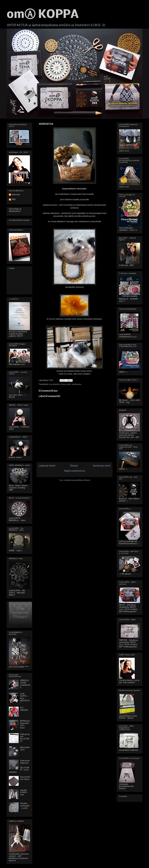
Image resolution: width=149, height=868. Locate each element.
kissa (63, 384)
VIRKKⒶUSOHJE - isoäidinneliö (25, 684)
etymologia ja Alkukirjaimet (15, 210)
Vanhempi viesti (101, 466)
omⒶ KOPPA (43, 15)
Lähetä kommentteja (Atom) (77, 480)
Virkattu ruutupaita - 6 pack (25, 806)
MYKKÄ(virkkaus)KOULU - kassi (25, 724)
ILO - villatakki (24, 709)
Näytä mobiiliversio (75, 471)
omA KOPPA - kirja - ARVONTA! (25, 698)
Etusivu (74, 466)
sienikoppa (76, 384)
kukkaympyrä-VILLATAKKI (25, 738)
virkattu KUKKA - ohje (24, 793)
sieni (69, 384)
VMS (14, 200)
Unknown (16, 195)
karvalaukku (55, 384)
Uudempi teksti (47, 466)
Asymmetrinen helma (25, 778)
